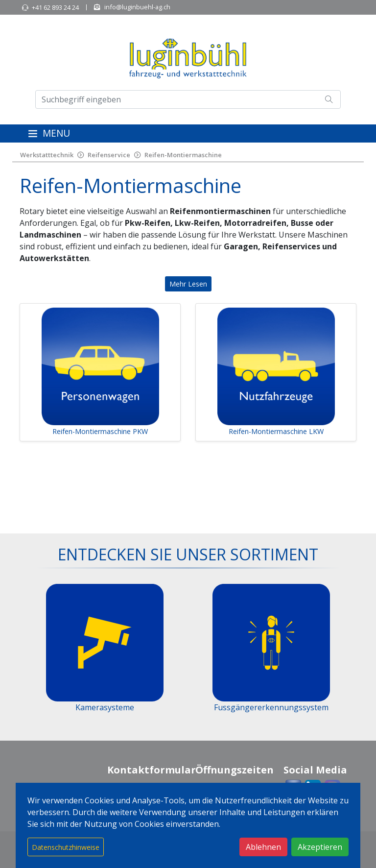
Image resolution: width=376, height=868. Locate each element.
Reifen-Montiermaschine (183, 155)
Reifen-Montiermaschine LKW (276, 431)
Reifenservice (109, 155)
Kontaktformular (152, 770)
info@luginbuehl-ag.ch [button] (137, 7)
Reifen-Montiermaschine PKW (100, 431)
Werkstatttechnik (47, 155)
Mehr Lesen (188, 284)
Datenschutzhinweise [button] (66, 847)
